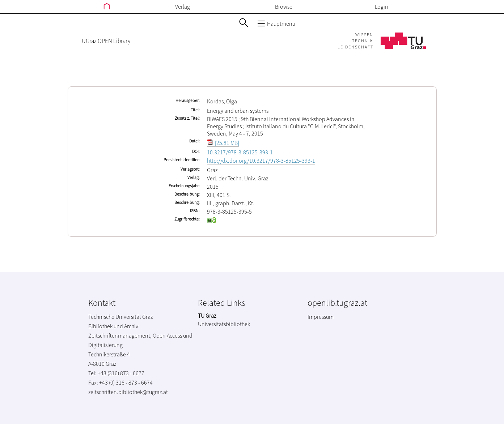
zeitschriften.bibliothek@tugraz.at (128, 392)
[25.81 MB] (223, 143)
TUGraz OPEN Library (104, 41)
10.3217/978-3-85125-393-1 (240, 152)
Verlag (183, 7)
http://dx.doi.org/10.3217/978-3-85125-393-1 (261, 160)
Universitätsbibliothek (224, 324)
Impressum (321, 317)
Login (382, 7)
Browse (284, 7)
